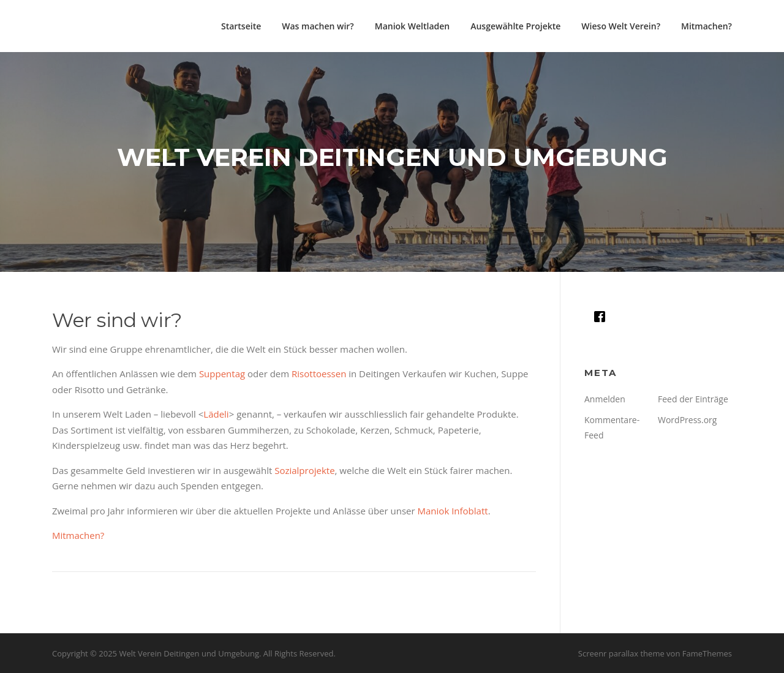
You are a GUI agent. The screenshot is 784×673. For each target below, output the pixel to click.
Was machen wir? (318, 26)
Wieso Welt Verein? (621, 26)
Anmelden (605, 399)
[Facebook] (603, 317)
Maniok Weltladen (412, 26)
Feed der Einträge (693, 399)
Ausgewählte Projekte (515, 26)
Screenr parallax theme (621, 653)
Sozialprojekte (304, 470)
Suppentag (222, 374)
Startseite (241, 26)
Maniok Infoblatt (453, 511)
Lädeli (216, 414)
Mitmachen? (707, 26)
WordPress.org (687, 420)
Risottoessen (319, 374)
